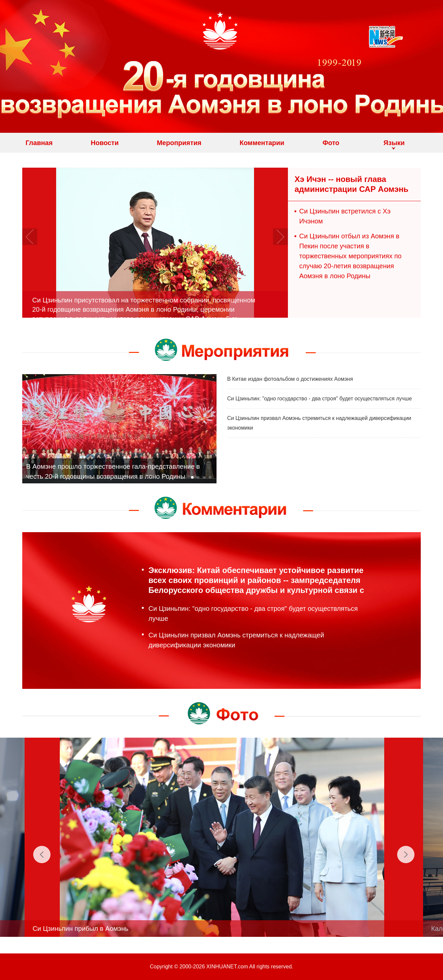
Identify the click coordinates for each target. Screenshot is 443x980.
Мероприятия (179, 143)
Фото (331, 143)
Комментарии (262, 143)
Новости (105, 143)
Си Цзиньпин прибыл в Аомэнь (95, 929)
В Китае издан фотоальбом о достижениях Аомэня (290, 379)
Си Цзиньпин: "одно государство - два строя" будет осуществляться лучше (319, 399)
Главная (39, 143)
